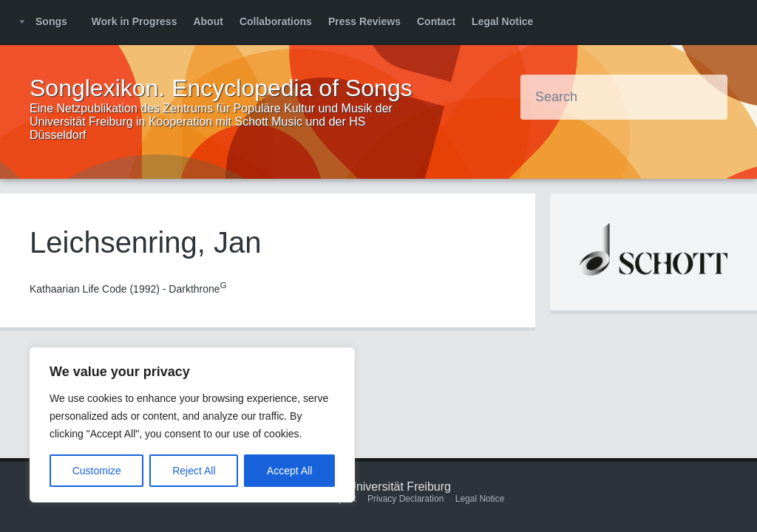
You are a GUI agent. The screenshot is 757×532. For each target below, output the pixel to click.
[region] (192, 425)
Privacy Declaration (405, 499)
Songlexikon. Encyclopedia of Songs (221, 88)
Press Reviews (364, 21)
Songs (51, 21)
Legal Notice (502, 21)
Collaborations (276, 21)
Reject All (194, 471)
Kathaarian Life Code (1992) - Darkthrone (128, 289)
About (208, 21)
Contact (436, 21)
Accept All (289, 471)
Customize (97, 471)
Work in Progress (135, 21)
